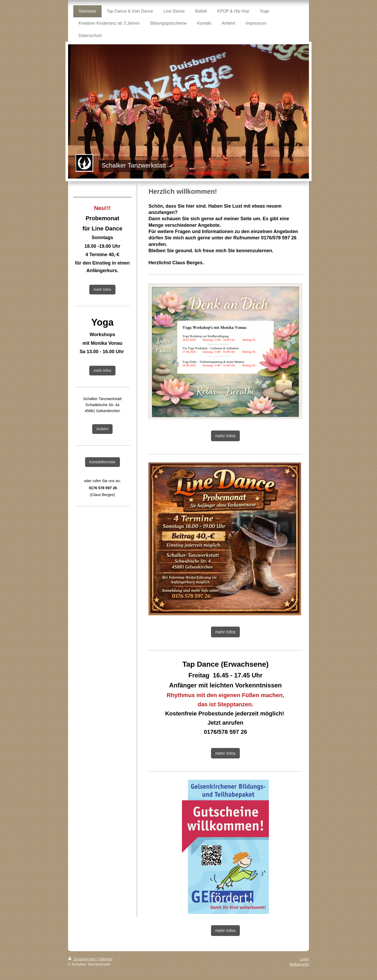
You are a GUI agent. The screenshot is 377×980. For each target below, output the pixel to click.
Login (304, 959)
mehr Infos (225, 436)
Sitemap (106, 959)
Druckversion (82, 959)
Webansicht (299, 964)
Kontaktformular (102, 462)
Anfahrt (102, 429)
